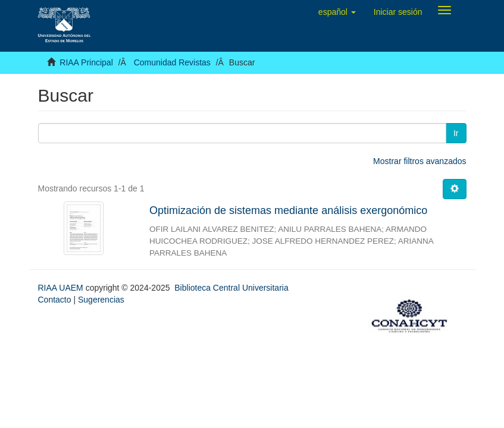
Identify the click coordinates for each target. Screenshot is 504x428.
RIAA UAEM (62, 288)
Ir (456, 133)
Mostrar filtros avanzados (420, 161)
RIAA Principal (86, 62)
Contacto (55, 300)
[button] (337, 12)
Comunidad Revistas (172, 62)
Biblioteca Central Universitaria (231, 288)
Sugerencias (101, 300)
